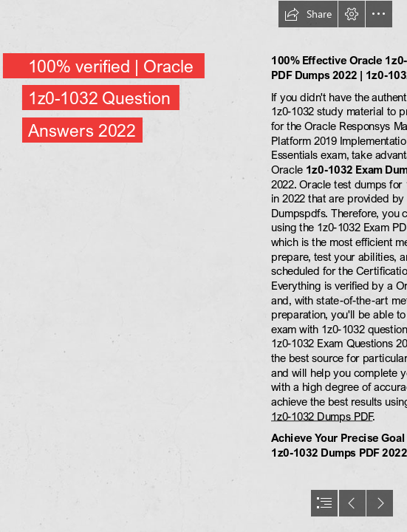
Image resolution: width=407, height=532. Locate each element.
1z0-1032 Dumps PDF (322, 416)
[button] (308, 14)
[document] (203, 266)
